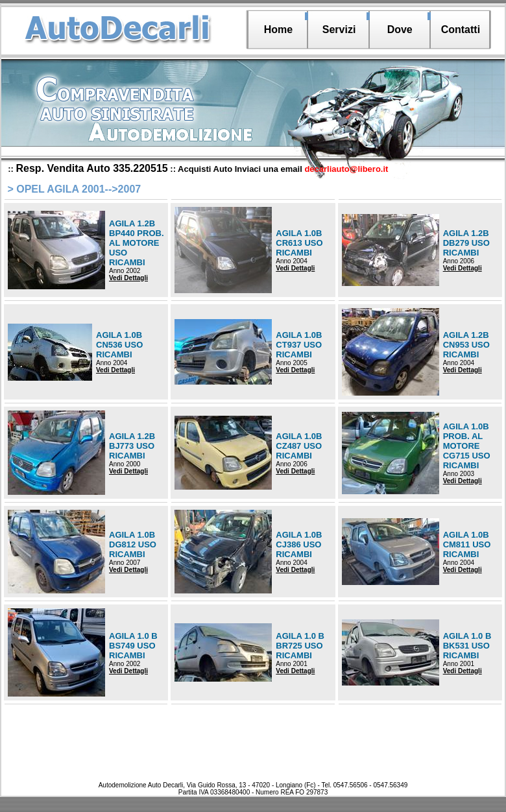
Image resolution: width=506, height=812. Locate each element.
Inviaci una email (312, 169)
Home (278, 30)
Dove (400, 30)
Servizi (339, 30)
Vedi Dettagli (128, 278)
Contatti (461, 30)
